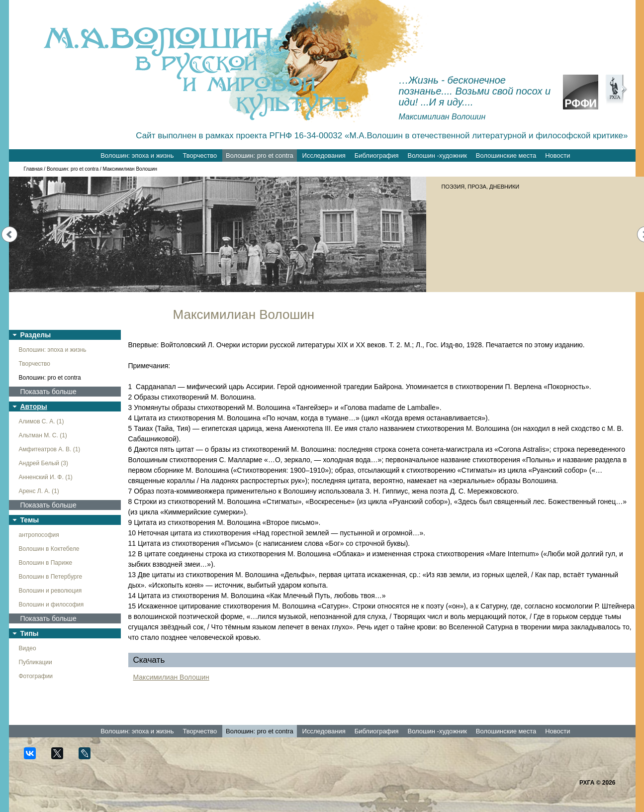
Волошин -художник (437, 155)
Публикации (36, 662)
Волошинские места (506, 155)
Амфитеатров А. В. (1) (50, 449)
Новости (557, 155)
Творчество (200, 155)
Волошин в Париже (46, 563)
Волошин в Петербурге (51, 577)
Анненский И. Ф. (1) (46, 477)
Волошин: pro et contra (260, 155)
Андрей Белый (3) (44, 463)
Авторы (34, 406)
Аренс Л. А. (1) (39, 491)
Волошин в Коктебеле (49, 549)
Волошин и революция (50, 591)
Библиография (377, 155)
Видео (28, 648)
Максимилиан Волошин (171, 677)
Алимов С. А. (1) (42, 421)
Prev (9, 234)
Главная (33, 169)
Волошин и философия (51, 605)
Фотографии (36, 676)
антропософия (39, 535)
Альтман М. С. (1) (43, 435)
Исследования (324, 155)
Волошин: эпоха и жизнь (137, 155)
